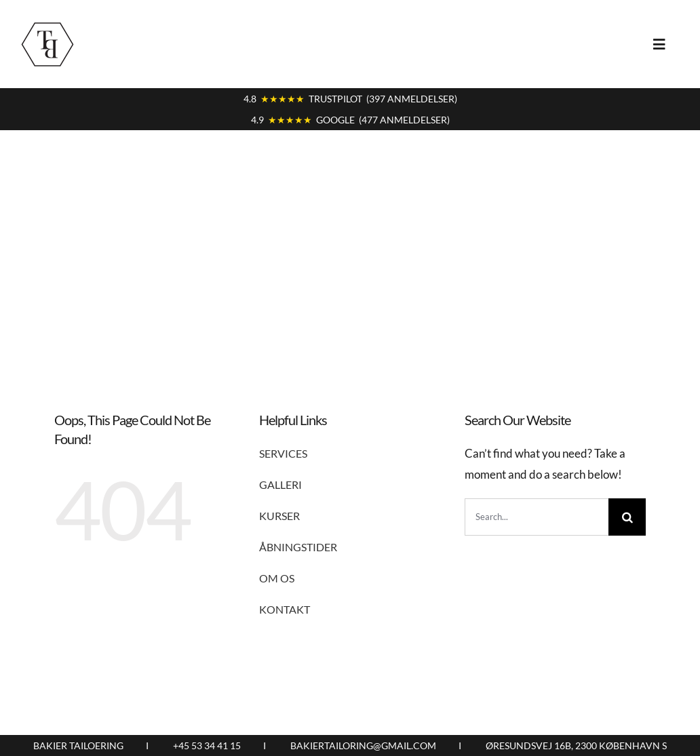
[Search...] (537, 517)
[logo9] (47, 23)
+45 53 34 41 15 (207, 745)
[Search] (627, 517)
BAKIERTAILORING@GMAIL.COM (363, 745)
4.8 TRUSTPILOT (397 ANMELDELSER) (350, 99)
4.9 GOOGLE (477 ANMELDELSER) (350, 120)
